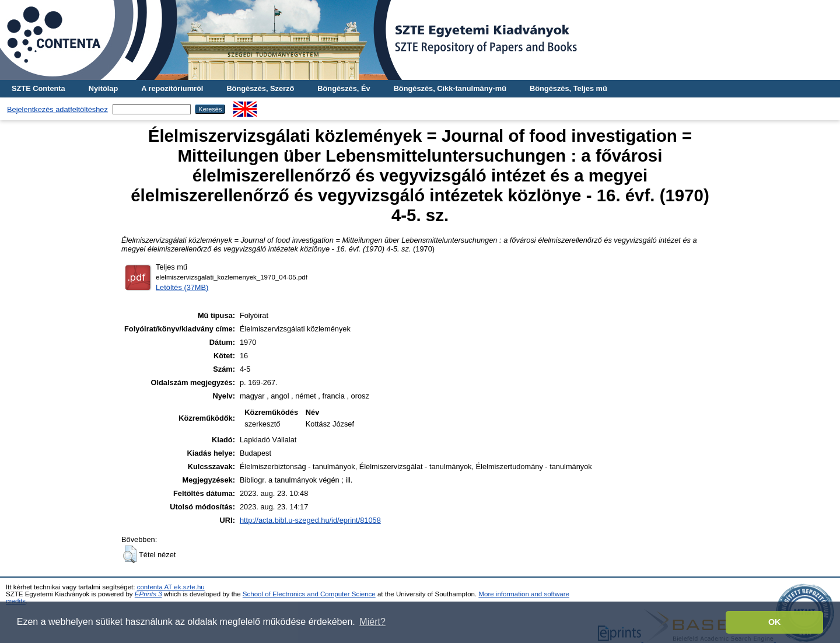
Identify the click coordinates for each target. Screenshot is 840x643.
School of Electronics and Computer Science (309, 594)
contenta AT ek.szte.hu (171, 587)
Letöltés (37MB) (182, 287)
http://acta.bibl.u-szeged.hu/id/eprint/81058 (310, 520)
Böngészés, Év (344, 88)
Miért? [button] (372, 622)
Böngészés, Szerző (260, 88)
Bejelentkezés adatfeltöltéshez (57, 109)
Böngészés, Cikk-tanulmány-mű (450, 88)
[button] (130, 554)
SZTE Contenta (38, 88)
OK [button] (775, 622)
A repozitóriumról (172, 88)
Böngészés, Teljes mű (568, 88)
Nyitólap (103, 88)
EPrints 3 (148, 594)
